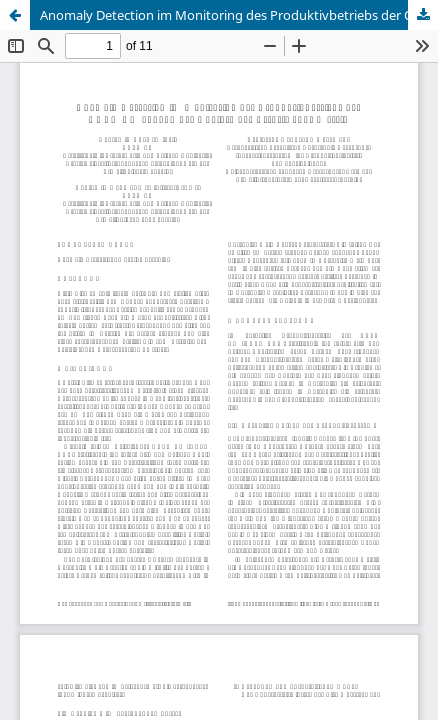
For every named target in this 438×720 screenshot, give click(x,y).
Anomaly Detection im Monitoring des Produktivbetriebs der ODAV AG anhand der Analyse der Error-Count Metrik (239, 15)
